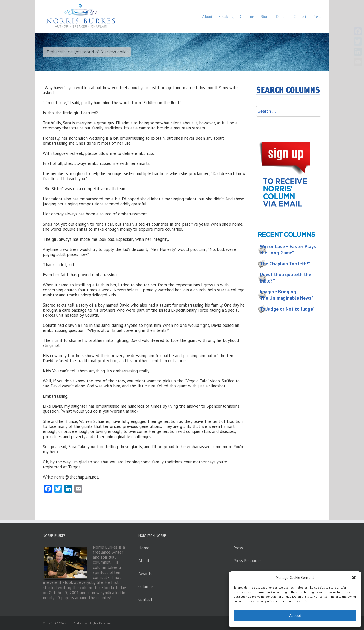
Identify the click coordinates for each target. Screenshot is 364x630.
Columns (146, 586)
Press (238, 548)
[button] (354, 578)
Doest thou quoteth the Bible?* (286, 278)
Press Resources (248, 561)
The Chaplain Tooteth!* (285, 264)
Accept (295, 615)
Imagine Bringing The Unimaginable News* (287, 295)
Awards (145, 574)
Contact (145, 599)
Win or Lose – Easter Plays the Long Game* (288, 249)
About (144, 561)
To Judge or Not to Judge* (287, 309)
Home (144, 548)
